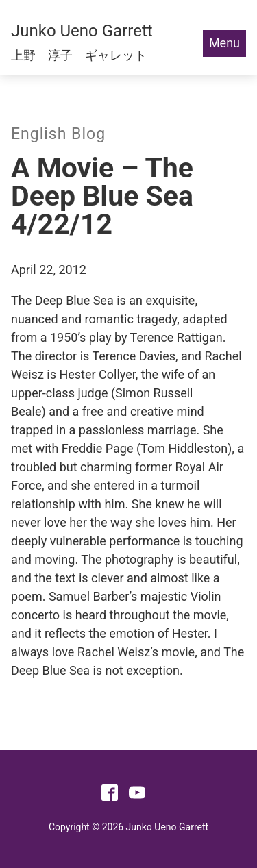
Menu (224, 43)
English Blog (58, 134)
